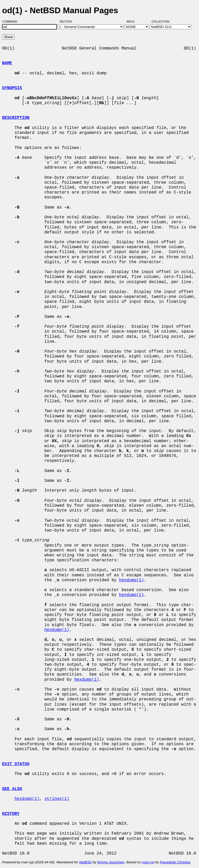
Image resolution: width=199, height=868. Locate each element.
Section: (67, 21)
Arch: (133, 21)
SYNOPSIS (12, 88)
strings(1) (57, 799)
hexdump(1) (131, 580)
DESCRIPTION (16, 118)
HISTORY (11, 814)
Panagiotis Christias (175, 862)
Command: (12, 21)
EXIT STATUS (16, 764)
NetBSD (86, 862)
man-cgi (148, 862)
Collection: (161, 21)
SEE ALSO (12, 789)
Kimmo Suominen (111, 862)
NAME (7, 63)
